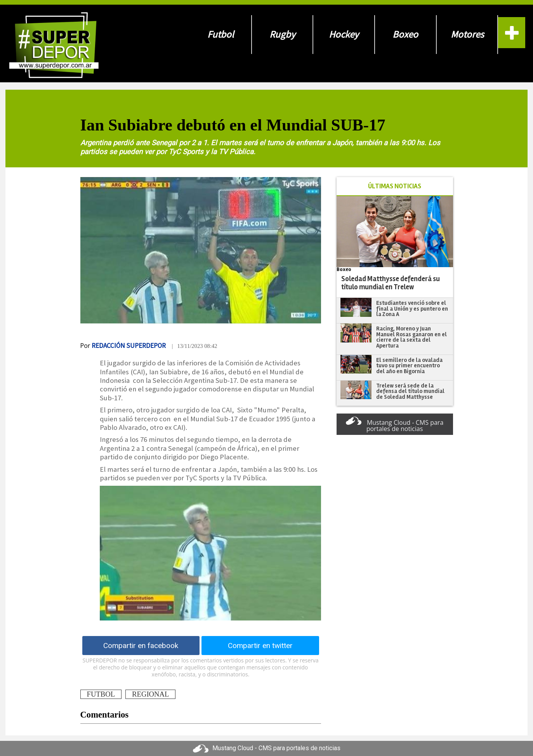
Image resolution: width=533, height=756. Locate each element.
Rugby (282, 34)
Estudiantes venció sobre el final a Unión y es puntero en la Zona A (412, 308)
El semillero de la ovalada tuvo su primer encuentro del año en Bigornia (409, 366)
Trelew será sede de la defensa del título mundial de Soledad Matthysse (410, 391)
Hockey (344, 34)
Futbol (220, 34)
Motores (467, 34)
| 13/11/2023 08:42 (194, 346)
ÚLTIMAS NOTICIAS (395, 186)
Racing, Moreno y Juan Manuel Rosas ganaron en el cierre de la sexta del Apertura (411, 337)
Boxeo (405, 34)
